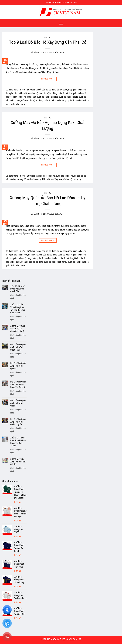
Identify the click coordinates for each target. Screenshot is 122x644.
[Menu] (61, 23)
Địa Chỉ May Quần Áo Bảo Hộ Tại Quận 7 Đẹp (18, 347)
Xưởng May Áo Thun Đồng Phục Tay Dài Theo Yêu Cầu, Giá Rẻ (18, 309)
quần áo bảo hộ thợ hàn (78, 100)
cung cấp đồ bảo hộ (65, 176)
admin (61, 53)
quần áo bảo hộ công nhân (24, 97)
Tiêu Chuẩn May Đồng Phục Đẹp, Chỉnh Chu (17, 289)
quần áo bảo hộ (65, 93)
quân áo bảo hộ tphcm (16, 104)
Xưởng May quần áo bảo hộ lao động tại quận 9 (18, 329)
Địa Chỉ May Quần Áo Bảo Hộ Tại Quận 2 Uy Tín (18, 422)
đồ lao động (62, 90)
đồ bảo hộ (79, 176)
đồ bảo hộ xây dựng (72, 179)
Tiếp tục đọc (48, 79)
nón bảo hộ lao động (48, 93)
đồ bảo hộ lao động (48, 90)
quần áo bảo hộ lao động (32, 100)
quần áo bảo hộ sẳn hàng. (55, 100)
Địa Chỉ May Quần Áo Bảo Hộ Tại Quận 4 (18, 403)
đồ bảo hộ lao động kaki (52, 179)
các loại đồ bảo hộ (47, 176)
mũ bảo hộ (23, 93)
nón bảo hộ (33, 93)
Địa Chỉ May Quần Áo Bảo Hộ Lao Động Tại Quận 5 (18, 384)
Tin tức (48, 37)
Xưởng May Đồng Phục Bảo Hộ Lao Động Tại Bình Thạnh (18, 442)
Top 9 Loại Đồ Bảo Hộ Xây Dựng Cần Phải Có (48, 42)
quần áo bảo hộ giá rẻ (68, 97)
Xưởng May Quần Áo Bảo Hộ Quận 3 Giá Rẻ (18, 462)
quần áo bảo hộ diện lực (47, 97)
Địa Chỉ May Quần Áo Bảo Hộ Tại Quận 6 (18, 366)
